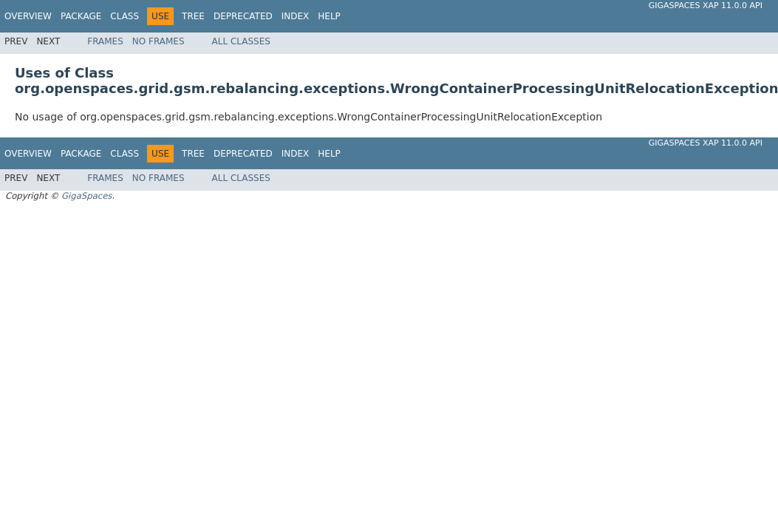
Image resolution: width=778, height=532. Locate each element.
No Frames (158, 41)
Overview (28, 16)
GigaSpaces (86, 196)
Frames (105, 41)
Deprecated (243, 16)
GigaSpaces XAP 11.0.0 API (706, 6)
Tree (193, 16)
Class (124, 16)
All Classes (241, 41)
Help (329, 16)
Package (81, 16)
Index (296, 16)
